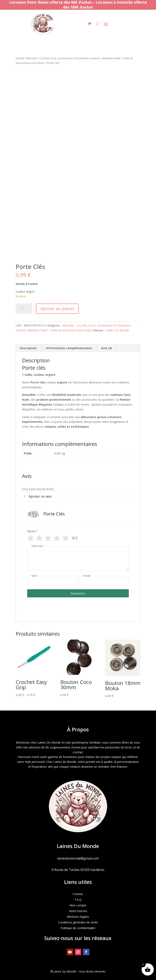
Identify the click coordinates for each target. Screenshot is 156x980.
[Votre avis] (78, 559)
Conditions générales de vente (78, 922)
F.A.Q (78, 900)
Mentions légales (78, 917)
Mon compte (78, 905)
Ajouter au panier (57, 309)
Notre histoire (78, 911)
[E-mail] (104, 581)
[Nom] (52, 581)
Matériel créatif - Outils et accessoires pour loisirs (60, 330)
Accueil (20, 58)
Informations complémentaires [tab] (69, 348)
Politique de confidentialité (78, 928)
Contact (78, 894)
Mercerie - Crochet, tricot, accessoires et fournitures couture (63, 58)
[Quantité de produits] (24, 309)
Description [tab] (28, 348)
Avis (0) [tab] (107, 348)
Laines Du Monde (117, 330)
